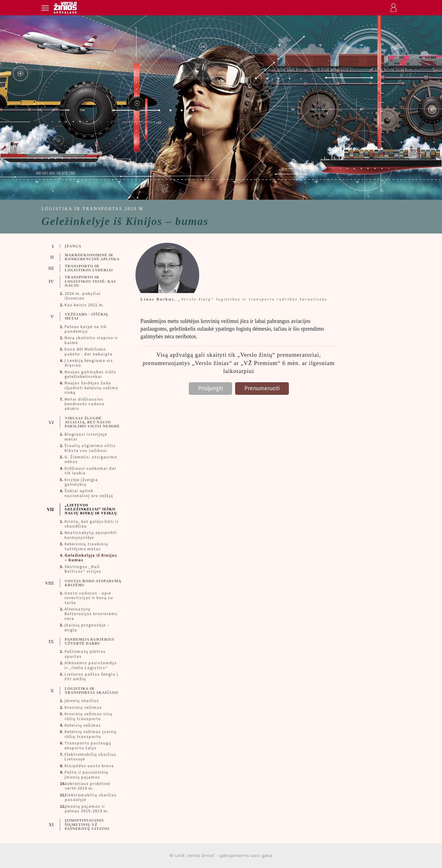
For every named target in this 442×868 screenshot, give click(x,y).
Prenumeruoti (262, 388)
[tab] (86, 246)
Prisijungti (210, 388)
